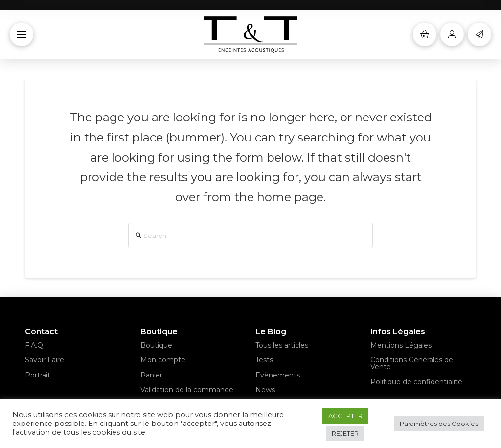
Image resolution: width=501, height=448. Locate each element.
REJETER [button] (345, 433)
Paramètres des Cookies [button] (439, 424)
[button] (22, 34)
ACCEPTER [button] (345, 416)
